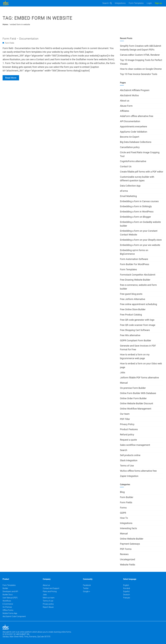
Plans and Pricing (50, 591)
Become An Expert (130, 137)
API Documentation (130, 121)
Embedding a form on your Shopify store (141, 240)
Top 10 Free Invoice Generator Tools (139, 74)
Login (149, 3)
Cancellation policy (130, 147)
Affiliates (125, 111)
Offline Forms (8, 610)
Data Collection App (130, 186)
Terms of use (48, 601)
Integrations (120, 3)
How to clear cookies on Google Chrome (141, 69)
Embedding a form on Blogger (135, 217)
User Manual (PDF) (10, 598)
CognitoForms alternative (133, 161)
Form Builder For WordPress (135, 264)
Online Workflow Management (136, 409)
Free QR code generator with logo (137, 320)
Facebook (87, 585)
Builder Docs (8, 595)
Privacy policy (48, 604)
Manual (124, 383)
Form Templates (136, 3)
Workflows (7, 601)
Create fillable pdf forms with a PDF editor (142, 172)
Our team (125, 414)
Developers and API (10, 591)
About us (125, 101)
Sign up (158, 3)
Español (126, 591)
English (126, 585)
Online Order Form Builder (133, 398)
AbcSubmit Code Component (14, 616)
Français (127, 598)
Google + (87, 591)
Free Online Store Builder (133, 309)
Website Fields (128, 565)
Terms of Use (127, 466)
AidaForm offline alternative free (137, 116)
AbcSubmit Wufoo (129, 95)
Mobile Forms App (10, 613)
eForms (124, 191)
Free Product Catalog (131, 315)
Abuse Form (126, 106)
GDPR (123, 513)
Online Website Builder (132, 539)
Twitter (86, 588)
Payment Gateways (130, 544)
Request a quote (128, 440)
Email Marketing (128, 196)
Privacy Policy (127, 424)
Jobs (123, 372)
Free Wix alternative (130, 335)
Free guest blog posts (131, 294)
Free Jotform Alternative (133, 299)
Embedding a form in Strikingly (136, 206)
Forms (123, 508)
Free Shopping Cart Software (135, 330)
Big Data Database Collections (136, 142)
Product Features (129, 429)
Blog (122, 492)
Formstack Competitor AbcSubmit (138, 275)
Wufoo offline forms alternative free (138, 471)
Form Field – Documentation (21, 39)
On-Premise (7, 607)
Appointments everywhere (133, 126)
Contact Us (126, 166)
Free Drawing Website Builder (135, 280)
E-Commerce (8, 604)
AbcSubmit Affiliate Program (135, 90)
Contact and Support (51, 588)
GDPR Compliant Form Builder (136, 340)
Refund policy (127, 435)
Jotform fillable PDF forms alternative (139, 378)
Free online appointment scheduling (138, 304)
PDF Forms (126, 549)
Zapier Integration (129, 476)
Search (106, 3)
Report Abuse (48, 607)
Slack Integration (129, 460)
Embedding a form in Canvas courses (139, 201)
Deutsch (127, 595)
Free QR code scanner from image (138, 325)
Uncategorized (127, 559)
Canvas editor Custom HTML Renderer (140, 55)
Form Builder (127, 497)
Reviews (124, 554)
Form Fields (10, 43)
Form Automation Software (134, 259)
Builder (5, 588)
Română (127, 588)
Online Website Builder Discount (136, 403)
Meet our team (49, 598)
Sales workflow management (135, 445)
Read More (11, 78)
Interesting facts (128, 528)
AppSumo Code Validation (134, 132)
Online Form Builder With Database (138, 393)
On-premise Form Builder (133, 388)
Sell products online (130, 455)
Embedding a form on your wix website (140, 245)
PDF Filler (125, 419)
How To (124, 518)
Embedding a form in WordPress (137, 212)
